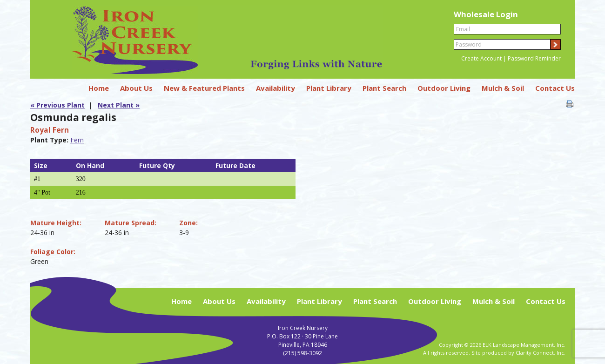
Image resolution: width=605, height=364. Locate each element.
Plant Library (329, 88)
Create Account (481, 58)
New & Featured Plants (204, 88)
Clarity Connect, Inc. (541, 353)
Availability (276, 88)
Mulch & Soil (503, 88)
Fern (77, 140)
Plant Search (384, 88)
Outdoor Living (444, 88)
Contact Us (555, 88)
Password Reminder (534, 58)
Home (99, 88)
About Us (136, 88)
